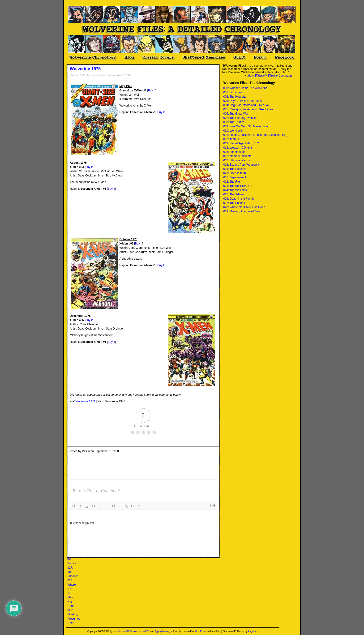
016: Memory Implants (238, 156)
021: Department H (235, 177)
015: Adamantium (234, 152)
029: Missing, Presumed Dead (242, 211)
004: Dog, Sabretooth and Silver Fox (246, 105)
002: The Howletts (235, 97)
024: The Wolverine (236, 190)
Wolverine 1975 (85, 69)
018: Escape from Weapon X (242, 165)
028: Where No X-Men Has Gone (244, 207)
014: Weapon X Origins (238, 148)
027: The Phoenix (235, 203)
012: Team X (231, 139)
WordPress (200, 631)
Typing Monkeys (163, 631)
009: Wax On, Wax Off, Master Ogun (246, 126)
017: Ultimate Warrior (237, 160)
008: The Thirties (234, 122)
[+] (139, 506)
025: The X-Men (234, 194)
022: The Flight (233, 182)
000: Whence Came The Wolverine (245, 88)
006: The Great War (236, 114)
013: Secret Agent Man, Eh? (241, 143)
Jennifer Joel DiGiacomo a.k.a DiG (131, 631)
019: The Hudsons (235, 169)
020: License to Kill (235, 173)
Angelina (253, 631)
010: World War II (234, 131)
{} (133, 506)
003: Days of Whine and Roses (243, 101)
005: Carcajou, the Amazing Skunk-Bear (249, 109)
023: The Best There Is (238, 186)
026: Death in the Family (239, 199)
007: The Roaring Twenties (240, 118)
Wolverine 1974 (85, 401)
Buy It (152, 90)
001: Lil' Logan (233, 92)
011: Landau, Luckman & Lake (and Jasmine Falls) (255, 135)
